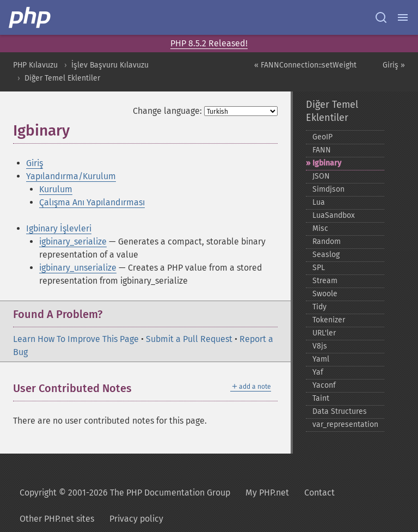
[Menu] (403, 17)
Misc (320, 228)
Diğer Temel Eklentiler (62, 78)
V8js (320, 346)
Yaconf (324, 385)
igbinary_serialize (73, 241)
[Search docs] (381, 17)
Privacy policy (136, 519)
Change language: (167, 111)
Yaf (318, 372)
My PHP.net (267, 493)
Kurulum (56, 189)
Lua (319, 202)
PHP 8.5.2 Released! (209, 43)
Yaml (321, 359)
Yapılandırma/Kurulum (71, 176)
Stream (325, 281)
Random (327, 241)
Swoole (325, 294)
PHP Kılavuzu (35, 65)
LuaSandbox (334, 215)
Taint (321, 398)
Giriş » (394, 65)
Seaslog (326, 255)
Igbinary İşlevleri (59, 228)
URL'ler (324, 333)
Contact (319, 493)
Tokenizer (329, 320)
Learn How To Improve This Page (76, 339)
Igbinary (327, 163)
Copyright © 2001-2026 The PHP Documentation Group (125, 493)
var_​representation (345, 424)
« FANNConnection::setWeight (305, 65)
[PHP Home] (30, 17)
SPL (319, 268)
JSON (321, 176)
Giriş (35, 163)
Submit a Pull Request (189, 339)
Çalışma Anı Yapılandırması (92, 202)
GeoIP (322, 137)
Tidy (319, 307)
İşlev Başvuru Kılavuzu (110, 65)
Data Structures (340, 411)
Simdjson (328, 189)
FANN (322, 150)
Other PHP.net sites (57, 519)
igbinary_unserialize (78, 268)
